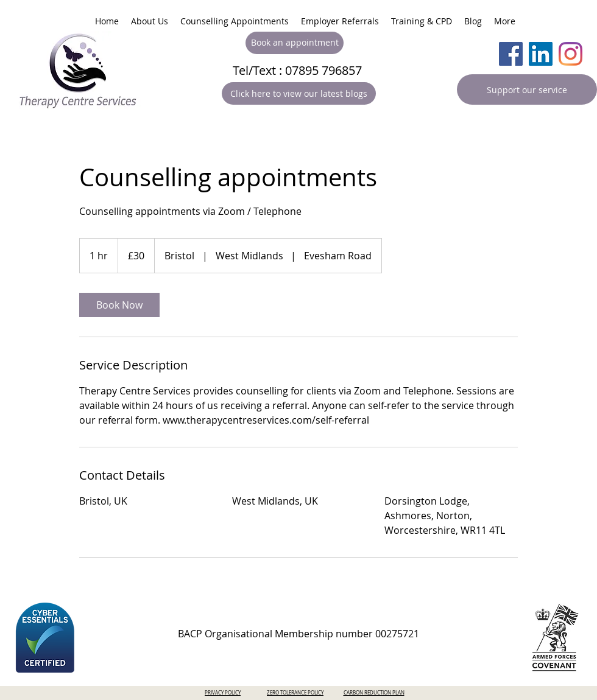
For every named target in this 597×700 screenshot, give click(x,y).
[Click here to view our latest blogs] (299, 93)
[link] (119, 305)
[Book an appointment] (295, 43)
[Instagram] (571, 54)
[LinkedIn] (541, 54)
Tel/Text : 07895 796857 (297, 70)
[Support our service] (527, 89)
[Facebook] (511, 54)
